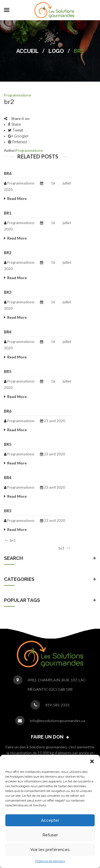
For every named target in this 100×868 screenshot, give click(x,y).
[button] (92, 761)
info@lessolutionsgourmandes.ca (57, 721)
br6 (8, 173)
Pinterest (17, 142)
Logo (56, 51)
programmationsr (18, 95)
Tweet (15, 130)
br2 (8, 253)
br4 (8, 332)
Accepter (50, 820)
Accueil (27, 51)
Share (14, 124)
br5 (8, 371)
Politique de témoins (50, 861)
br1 (8, 213)
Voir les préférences (50, 850)
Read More (17, 198)
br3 (8, 292)
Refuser (50, 835)
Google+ (18, 136)
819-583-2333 (57, 705)
